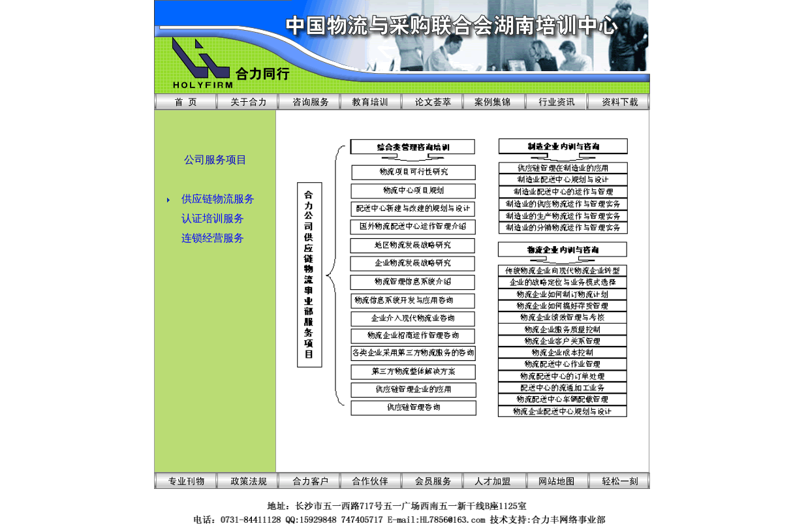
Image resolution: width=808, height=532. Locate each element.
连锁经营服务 (213, 238)
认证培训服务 (213, 218)
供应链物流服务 (218, 199)
